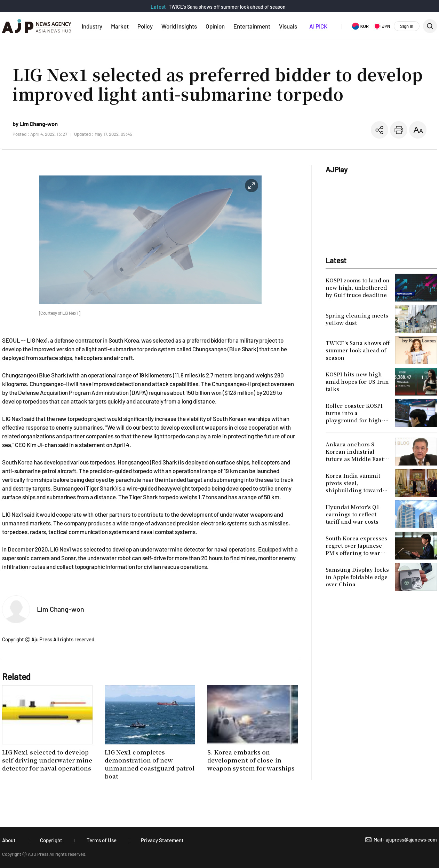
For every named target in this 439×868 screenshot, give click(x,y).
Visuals (288, 26)
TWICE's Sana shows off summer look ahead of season (227, 7)
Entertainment (252, 26)
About (9, 840)
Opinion (215, 26)
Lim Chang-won (61, 609)
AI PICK (318, 26)
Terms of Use (102, 840)
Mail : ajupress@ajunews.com (405, 840)
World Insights (179, 26)
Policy (145, 26)
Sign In (407, 26)
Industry (92, 26)
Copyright (51, 840)
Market (120, 26)
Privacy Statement (162, 840)
